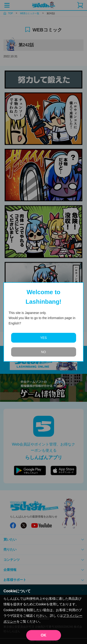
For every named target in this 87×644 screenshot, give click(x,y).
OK (44, 635)
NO (43, 352)
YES (43, 338)
